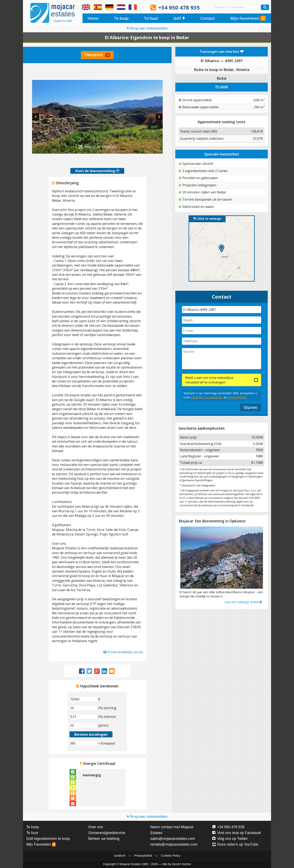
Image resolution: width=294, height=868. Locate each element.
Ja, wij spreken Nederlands (121, 7)
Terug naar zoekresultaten (147, 28)
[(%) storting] (83, 708)
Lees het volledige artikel (243, 602)
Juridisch (119, 856)
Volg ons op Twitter (230, 839)
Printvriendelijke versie (123, 652)
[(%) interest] (83, 717)
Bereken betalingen (91, 734)
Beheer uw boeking (104, 839)
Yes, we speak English (86, 7)
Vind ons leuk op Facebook (237, 833)
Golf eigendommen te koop (48, 839)
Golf (179, 18)
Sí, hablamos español (98, 7)
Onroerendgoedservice (107, 833)
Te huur (151, 18)
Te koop (121, 18)
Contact (208, 18)
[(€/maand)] (83, 743)
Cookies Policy (171, 856)
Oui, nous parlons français (133, 7)
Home (93, 18)
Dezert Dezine (182, 864)
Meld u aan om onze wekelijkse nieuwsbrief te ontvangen (209, 380)
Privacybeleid (143, 856)
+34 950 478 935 (179, 8)
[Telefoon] (222, 341)
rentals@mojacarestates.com (174, 844)
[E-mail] (222, 331)
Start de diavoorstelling (97, 171)
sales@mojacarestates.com (173, 839)
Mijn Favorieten (248, 18)
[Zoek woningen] (265, 7)
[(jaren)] (83, 725)
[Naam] (222, 320)
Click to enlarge (207, 219)
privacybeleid (237, 397)
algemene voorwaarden (207, 397)
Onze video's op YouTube (235, 844)
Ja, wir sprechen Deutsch (109, 7)
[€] (83, 699)
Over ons (96, 827)
